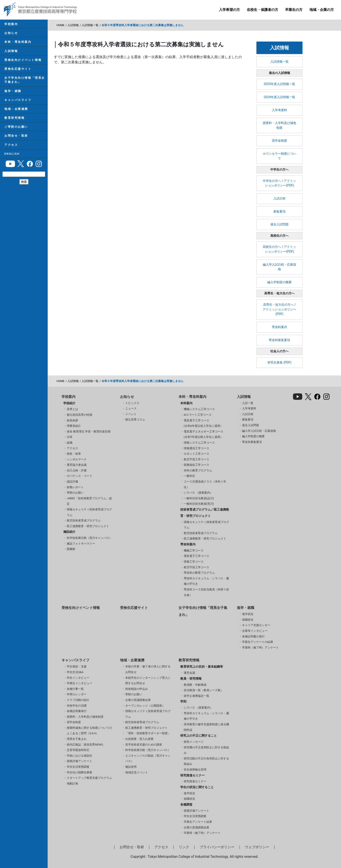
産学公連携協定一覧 (196, 696)
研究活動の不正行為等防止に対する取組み (206, 761)
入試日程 (279, 199)
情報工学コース (194, 562)
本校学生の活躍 (77, 706)
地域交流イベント (137, 772)
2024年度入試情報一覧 (279, 97)
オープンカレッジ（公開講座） (145, 706)
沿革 (70, 437)
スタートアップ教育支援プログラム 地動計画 (89, 781)
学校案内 (11, 24)
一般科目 (189, 476)
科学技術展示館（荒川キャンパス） (89, 538)
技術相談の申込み (137, 689)
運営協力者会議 (77, 465)
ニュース (131, 408)
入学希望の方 (229, 10)
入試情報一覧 (90, 25)
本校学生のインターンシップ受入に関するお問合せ (148, 681)
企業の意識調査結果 (138, 700)
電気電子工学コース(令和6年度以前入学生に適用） (203, 423)
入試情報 (11, 51)
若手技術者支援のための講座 (144, 745)
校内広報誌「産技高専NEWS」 (86, 745)
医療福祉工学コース (196, 465)
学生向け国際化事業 (79, 772)
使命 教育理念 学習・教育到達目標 (89, 431)
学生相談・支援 (77, 666)
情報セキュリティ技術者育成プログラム (89, 512)
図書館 (71, 549)
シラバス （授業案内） (198, 493)
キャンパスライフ (18, 100)
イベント (131, 414)
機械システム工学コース (199, 409)
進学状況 (248, 614)
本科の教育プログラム (198, 470)
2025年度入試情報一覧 (279, 84)
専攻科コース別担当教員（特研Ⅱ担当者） (206, 592)
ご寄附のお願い (16, 127)
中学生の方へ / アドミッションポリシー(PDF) (279, 183)
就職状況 (248, 620)
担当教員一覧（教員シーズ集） (204, 690)
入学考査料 (279, 110)
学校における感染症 (79, 756)
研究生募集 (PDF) (279, 363)
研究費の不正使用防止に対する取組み (206, 750)
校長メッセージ (194, 742)
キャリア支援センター (256, 625)
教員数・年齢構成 (195, 685)
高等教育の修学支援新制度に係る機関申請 (206, 727)
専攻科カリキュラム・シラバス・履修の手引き (206, 581)
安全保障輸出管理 (195, 770)
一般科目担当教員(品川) (199, 498)
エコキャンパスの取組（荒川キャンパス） (148, 758)
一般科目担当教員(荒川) (199, 504)
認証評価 (72, 482)
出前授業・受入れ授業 (139, 739)
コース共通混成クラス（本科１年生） (205, 484)
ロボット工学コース (196, 454)
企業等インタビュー (255, 631)
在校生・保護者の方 (262, 10)
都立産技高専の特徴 (79, 415)
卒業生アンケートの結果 (258, 642)
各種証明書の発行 (253, 636)
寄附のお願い (75, 493)
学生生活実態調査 (78, 767)
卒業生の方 (294, 10)
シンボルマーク (77, 459)
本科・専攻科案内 (18, 42)
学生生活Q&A (75, 672)
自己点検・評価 (77, 470)
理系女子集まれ (77, 739)
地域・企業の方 (322, 10)
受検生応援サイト (18, 69)
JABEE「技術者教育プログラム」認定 (89, 501)
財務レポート (75, 487)
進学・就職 (13, 91)
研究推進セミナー (195, 781)
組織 (70, 443)
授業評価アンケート (79, 761)
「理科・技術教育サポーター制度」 (148, 733)
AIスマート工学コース (198, 415)
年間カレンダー (77, 694)
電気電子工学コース (196, 556)
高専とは (72, 409)
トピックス (132, 403)
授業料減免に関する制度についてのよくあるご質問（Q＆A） (89, 731)
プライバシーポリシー (217, 847)
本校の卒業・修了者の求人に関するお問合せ (148, 669)
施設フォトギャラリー (81, 544)
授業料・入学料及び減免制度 (279, 125)
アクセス (11, 145)
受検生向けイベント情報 (23, 60)
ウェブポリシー (257, 847)
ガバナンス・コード (79, 476)
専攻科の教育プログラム (199, 573)
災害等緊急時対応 (78, 750)
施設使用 (131, 767)
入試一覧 (248, 403)
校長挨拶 (72, 420)
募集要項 (279, 212)
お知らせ (11, 33)
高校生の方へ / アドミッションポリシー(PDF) (279, 249)
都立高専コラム (135, 420)
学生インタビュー (78, 678)
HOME (60, 25)
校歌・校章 (74, 454)
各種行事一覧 (75, 689)
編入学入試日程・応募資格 (279, 267)
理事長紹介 (74, 426)
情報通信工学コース (196, 448)
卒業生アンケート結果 (198, 822)
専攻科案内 (279, 327)
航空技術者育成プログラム (84, 520)
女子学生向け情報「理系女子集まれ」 (25, 80)
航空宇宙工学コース (196, 459)
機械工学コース (194, 550)
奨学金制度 (279, 141)
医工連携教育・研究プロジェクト (88, 526)
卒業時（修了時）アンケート (260, 648)
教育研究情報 (14, 118)
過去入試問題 (279, 224)
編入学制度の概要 (279, 282)
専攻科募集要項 (279, 340)
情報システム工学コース (199, 443)
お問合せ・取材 (16, 136)
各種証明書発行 (77, 711)
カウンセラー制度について (279, 156)
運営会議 (189, 673)
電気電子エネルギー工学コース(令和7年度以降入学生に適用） (204, 434)
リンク (184, 847)
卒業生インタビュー (79, 683)
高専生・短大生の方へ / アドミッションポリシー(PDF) (279, 309)
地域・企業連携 (16, 109)
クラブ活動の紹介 (78, 700)
